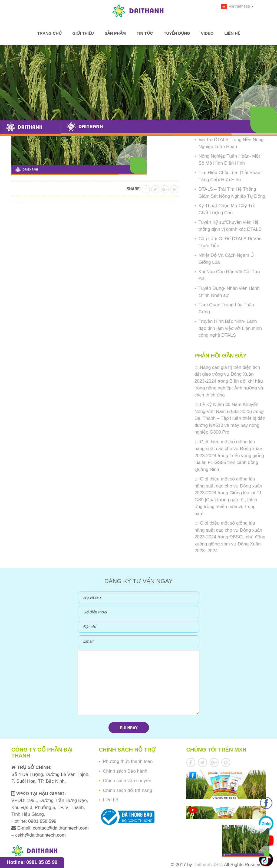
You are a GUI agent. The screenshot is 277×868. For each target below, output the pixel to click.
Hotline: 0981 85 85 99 (32, 862)
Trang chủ (49, 33)
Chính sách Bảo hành (125, 771)
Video (207, 33)
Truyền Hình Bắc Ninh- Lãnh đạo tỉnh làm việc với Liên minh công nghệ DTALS (230, 328)
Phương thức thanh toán (128, 761)
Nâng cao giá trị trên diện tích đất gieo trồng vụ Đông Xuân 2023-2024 (227, 374)
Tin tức (145, 33)
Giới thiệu (83, 33)
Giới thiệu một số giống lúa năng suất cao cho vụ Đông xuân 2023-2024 (228, 449)
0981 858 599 (42, 821)
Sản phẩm (115, 33)
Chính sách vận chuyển (127, 781)
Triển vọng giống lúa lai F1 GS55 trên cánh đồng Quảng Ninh (229, 463)
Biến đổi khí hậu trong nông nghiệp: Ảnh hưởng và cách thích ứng (229, 388)
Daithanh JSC (208, 865)
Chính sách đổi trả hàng (127, 790)
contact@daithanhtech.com (61, 828)
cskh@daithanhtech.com (40, 835)
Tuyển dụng (177, 33)
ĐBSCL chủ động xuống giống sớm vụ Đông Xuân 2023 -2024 (230, 544)
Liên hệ (232, 33)
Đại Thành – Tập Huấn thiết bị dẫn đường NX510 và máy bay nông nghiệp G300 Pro (230, 425)
